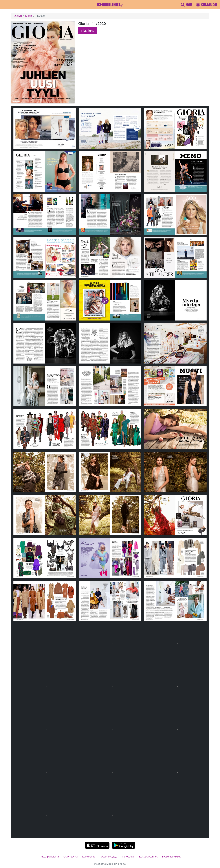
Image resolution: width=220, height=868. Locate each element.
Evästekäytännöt (148, 857)
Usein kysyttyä (109, 857)
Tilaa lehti (88, 31)
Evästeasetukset (171, 857)
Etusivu (18, 16)
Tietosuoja (128, 857)
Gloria (28, 16)
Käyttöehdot (89, 857)
